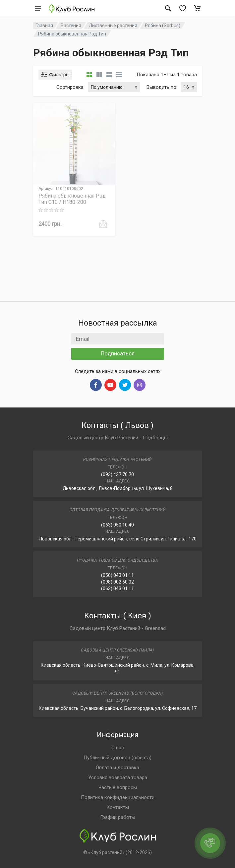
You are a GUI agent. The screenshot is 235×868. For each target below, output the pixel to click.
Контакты (118, 807)
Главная (44, 26)
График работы (118, 817)
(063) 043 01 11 (117, 589)
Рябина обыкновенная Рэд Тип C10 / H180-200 (72, 199)
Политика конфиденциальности (118, 797)
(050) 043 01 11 (117, 575)
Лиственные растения (113, 26)
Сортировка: (70, 87)
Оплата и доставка (117, 768)
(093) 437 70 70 (117, 474)
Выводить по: (162, 87)
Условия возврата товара (118, 777)
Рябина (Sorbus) (163, 26)
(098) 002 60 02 (117, 582)
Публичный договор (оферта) (117, 758)
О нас (118, 748)
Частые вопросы (118, 787)
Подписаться (118, 353)
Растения (71, 26)
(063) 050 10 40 (117, 525)
